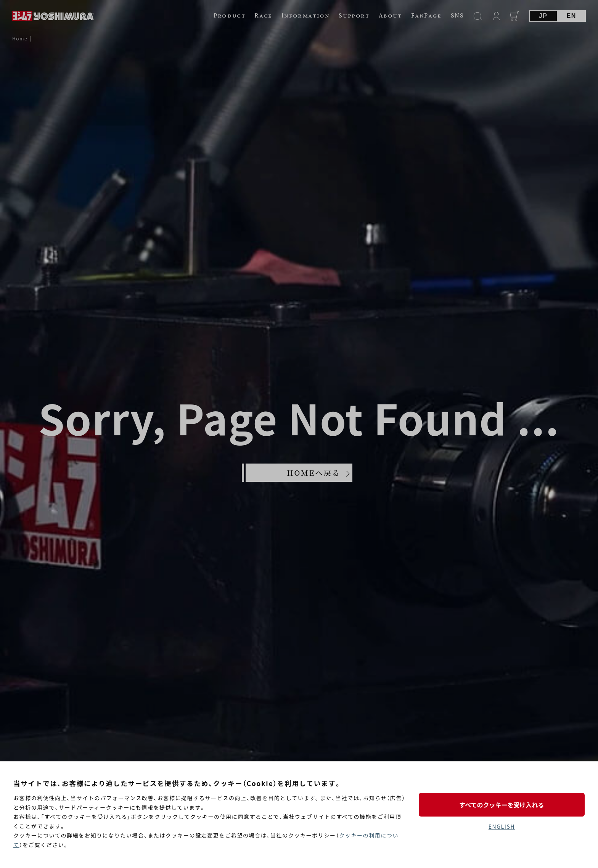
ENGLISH (502, 826)
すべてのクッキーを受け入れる (502, 805)
